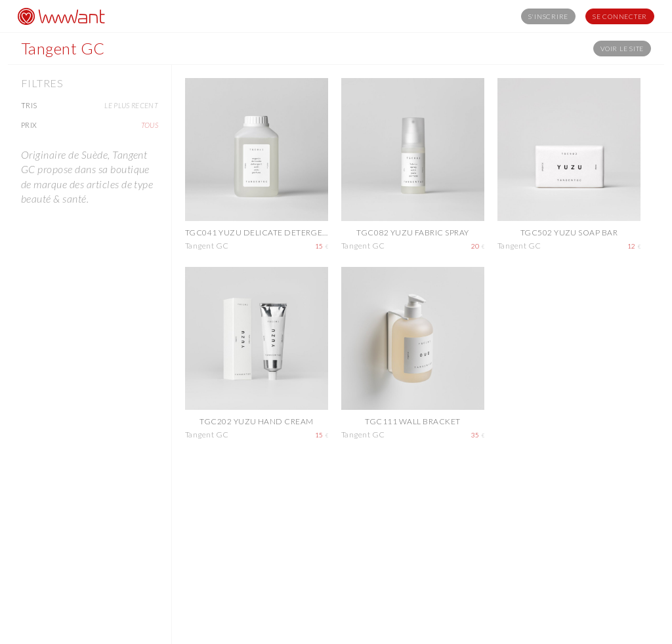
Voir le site (622, 49)
